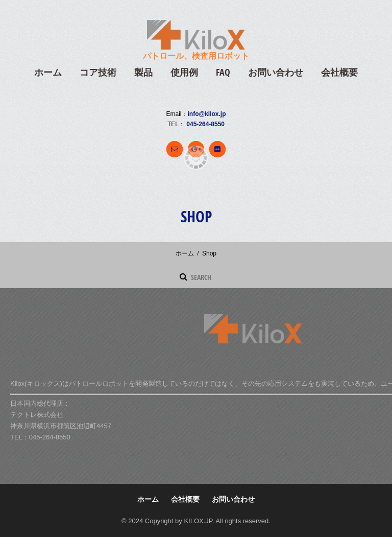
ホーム (48, 72)
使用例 (184, 72)
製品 (143, 72)
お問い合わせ (276, 72)
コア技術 (98, 72)
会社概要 (339, 72)
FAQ (223, 72)
